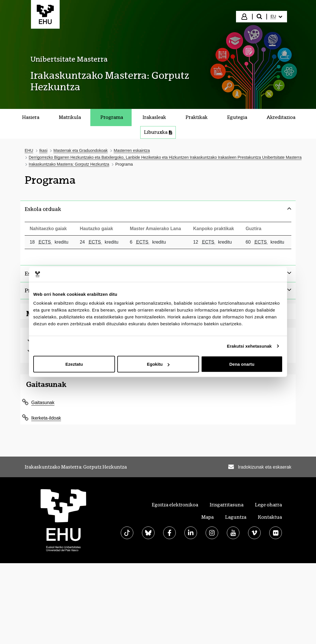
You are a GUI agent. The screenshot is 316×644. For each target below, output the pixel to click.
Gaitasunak (43, 403)
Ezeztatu (74, 364)
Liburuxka (160, 134)
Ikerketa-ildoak (46, 418)
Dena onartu (242, 364)
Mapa (207, 517)
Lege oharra (268, 505)
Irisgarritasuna (227, 505)
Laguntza (236, 517)
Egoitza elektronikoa (175, 505)
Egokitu (158, 364)
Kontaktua (270, 517)
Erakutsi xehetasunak (249, 346)
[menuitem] (276, 17)
